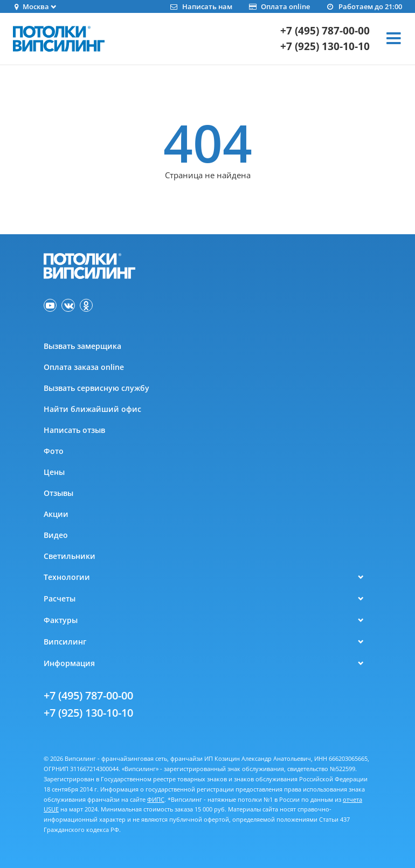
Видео (56, 535)
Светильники (70, 556)
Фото (54, 451)
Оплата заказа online (84, 367)
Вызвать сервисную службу (96, 388)
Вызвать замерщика (82, 346)
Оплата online (279, 6)
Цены (54, 472)
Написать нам (200, 6)
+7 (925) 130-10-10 (325, 47)
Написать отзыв (74, 430)
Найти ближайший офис (92, 409)
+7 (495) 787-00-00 (325, 31)
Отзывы (58, 493)
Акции (56, 514)
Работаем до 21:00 (364, 6)
